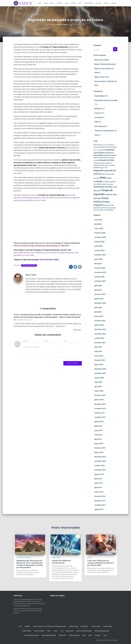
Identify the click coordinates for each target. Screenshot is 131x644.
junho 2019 (98, 430)
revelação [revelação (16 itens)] (98, 181)
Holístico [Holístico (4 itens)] (113, 158)
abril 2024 (98, 264)
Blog (80, 3)
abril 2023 (98, 290)
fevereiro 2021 (100, 360)
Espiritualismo (100, 96)
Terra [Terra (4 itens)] (101, 208)
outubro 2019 (99, 413)
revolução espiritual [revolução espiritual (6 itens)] (109, 182)
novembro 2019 (100, 408)
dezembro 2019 (100, 404)
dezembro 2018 (100, 457)
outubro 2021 (99, 338)
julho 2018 (98, 479)
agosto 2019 (99, 422)
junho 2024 (98, 259)
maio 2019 (98, 435)
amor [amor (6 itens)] (95, 145)
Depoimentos (85, 626)
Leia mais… (71, 578)
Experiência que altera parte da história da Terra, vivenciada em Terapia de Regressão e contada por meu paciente (29, 564)
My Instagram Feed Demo (102, 631)
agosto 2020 (99, 378)
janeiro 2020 (99, 400)
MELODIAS (98, 3)
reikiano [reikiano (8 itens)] (109, 178)
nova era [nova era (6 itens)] (108, 165)
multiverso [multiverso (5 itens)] (97, 165)
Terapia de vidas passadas (29, 265)
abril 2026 (98, 224)
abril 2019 (98, 439)
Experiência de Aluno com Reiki (106, 100)
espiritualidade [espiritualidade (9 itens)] (99, 153)
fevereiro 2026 (100, 233)
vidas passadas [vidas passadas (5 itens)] (109, 210)
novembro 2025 (100, 237)
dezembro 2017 (100, 501)
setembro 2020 (100, 373)
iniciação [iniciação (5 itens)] (96, 160)
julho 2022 (98, 307)
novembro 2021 (100, 334)
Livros (66, 3)
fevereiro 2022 (100, 321)
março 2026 (99, 228)
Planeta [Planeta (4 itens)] (113, 165)
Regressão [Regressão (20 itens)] (99, 170)
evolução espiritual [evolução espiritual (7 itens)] (110, 155)
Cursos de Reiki (89, 3)
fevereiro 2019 (100, 448)
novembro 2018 (100, 461)
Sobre (46, 3)
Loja (62, 631)
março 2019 (99, 444)
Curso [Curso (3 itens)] (103, 145)
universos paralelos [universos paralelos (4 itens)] (99, 210)
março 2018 (99, 492)
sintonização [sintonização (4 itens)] (110, 184)
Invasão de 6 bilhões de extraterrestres (61, 562)
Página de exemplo (74, 635)
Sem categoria (100, 126)
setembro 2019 (100, 417)
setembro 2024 (100, 255)
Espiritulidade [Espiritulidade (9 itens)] (98, 155)
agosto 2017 (99, 509)
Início (40, 3)
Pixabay (56, 260)
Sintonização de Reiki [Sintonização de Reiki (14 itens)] (103, 187)
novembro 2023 (100, 272)
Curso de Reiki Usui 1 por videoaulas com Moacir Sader (49, 626)
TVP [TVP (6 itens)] (104, 208)
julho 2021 (98, 347)
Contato (106, 3)
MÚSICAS (114, 3)
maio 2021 (98, 351)
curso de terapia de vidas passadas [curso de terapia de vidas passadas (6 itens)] (105, 147)
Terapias (59, 3)
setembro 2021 (100, 343)
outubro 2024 (99, 250)
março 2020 (99, 391)
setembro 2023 (100, 281)
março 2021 (99, 356)
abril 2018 (98, 487)
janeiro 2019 (99, 452)
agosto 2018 (99, 474)
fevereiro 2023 (100, 294)
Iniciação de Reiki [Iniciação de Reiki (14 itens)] (107, 160)
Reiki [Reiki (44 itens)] (103, 178)
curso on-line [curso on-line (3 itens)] (97, 150)
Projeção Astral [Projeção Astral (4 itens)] (103, 168)
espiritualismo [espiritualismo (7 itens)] (109, 153)
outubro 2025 (99, 242)
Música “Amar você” (102, 77)
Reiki (52, 3)
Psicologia (98, 117)
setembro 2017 (100, 505)
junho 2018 (98, 483)
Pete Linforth (45, 260)
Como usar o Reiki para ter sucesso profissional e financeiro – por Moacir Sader (101, 563)
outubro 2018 (99, 465)
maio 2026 (98, 220)
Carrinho (27, 626)
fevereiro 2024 (100, 268)
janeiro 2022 (99, 325)
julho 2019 (98, 426)
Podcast (73, 3)
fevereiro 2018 (100, 496)
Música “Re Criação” (102, 60)
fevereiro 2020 (100, 395)
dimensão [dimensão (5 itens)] (103, 150)
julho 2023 (98, 286)
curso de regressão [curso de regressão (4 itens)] (109, 145)
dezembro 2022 (100, 303)
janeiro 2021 (99, 365)
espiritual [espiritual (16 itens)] (110, 150)
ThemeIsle (114, 640)
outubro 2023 (99, 277)
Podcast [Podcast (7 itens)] (96, 168)
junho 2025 (98, 246)
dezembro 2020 (100, 369)
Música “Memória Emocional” (105, 64)
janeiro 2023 (99, 299)
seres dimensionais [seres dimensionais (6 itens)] (100, 184)
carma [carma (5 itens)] (99, 145)
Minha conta (70, 631)
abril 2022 (98, 312)
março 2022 (99, 316)
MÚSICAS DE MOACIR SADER (84, 631)
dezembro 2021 (100, 329)
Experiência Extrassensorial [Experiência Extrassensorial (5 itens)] (102, 158)
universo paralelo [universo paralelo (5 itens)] (111, 208)
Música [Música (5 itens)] (102, 165)
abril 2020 (98, 387)
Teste (105, 635)
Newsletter (62, 635)
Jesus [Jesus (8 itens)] (96, 163)
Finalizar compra (39, 631)
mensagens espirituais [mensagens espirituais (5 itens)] (105, 163)
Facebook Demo (96, 626)
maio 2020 (98, 382)
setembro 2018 (100, 470)
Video (97, 135)
